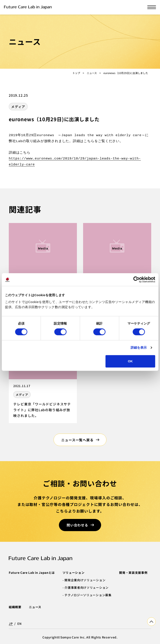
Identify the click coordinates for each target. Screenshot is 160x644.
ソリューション (74, 573)
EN (19, 624)
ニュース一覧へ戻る (77, 440)
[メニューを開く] (152, 7)
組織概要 (15, 607)
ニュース (92, 73)
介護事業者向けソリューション (87, 587)
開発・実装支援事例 (133, 573)
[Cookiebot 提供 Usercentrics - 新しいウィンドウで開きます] (136, 280)
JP (11, 624)
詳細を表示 (139, 347)
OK (130, 361)
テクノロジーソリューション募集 (88, 595)
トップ (76, 73)
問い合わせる (77, 525)
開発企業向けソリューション (85, 580)
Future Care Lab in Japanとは (32, 573)
